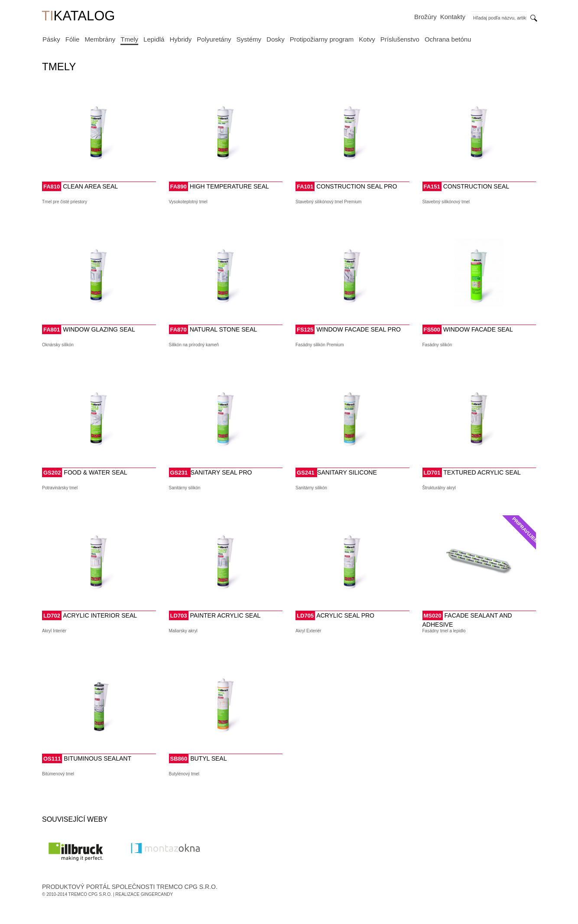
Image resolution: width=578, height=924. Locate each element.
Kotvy (367, 39)
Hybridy (180, 39)
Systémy (249, 39)
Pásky (51, 39)
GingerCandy (157, 894)
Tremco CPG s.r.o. (90, 894)
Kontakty (453, 17)
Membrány (100, 39)
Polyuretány (214, 39)
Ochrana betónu (448, 39)
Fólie (73, 39)
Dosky (276, 39)
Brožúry (425, 17)
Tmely (129, 39)
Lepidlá (154, 39)
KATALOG (78, 17)
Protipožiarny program (322, 39)
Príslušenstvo (400, 39)
